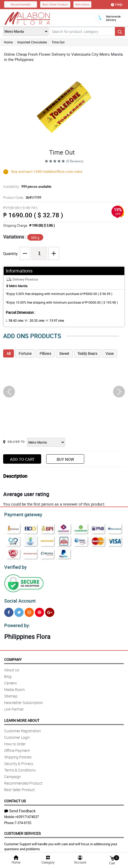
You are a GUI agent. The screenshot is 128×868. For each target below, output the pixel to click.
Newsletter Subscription (24, 699)
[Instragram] (29, 610)
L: (14, 320)
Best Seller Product (55, 4)
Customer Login (17, 734)
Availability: (26, 186)
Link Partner (14, 706)
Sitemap (11, 693)
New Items (82, 4)
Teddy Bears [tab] (87, 353)
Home (8, 42)
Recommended (21, 4)
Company (13, 656)
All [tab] (9, 353)
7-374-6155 (23, 820)
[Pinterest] (39, 610)
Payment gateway (21, 514)
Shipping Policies (18, 754)
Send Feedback (20, 808)
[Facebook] (9, 610)
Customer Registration (23, 728)
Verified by (15, 566)
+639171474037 (27, 814)
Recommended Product (23, 780)
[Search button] (120, 31)
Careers (10, 680)
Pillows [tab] (45, 353)
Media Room (14, 686)
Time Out (58, 42)
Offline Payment (17, 747)
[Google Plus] (50, 610)
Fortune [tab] (25, 353)
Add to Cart (22, 459)
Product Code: (22, 197)
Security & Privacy (19, 760)
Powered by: (16, 622)
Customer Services (22, 830)
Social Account (18, 599)
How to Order (15, 741)
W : (32, 320)
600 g (35, 237)
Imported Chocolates (32, 42)
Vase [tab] (110, 353)
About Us (12, 667)
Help (117, 4)
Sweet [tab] (64, 353)
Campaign (13, 773)
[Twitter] (19, 610)
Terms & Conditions (20, 767)
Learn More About (22, 717)
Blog (8, 673)
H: (50, 320)
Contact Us (15, 798)
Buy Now (65, 459)
